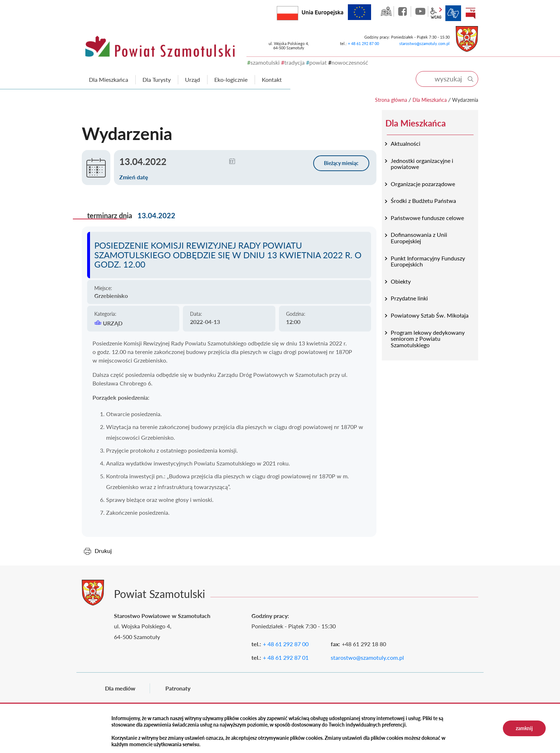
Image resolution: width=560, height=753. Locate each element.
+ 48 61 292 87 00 (363, 43)
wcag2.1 (436, 13)
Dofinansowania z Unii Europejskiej (419, 238)
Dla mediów (120, 688)
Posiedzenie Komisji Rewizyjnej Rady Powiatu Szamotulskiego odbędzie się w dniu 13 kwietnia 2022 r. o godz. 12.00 (228, 255)
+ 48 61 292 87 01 (286, 657)
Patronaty (178, 688)
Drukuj (103, 551)
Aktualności (406, 143)
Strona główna (391, 100)
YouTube (420, 11)
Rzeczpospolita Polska (298, 12)
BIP (470, 13)
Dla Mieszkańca (430, 100)
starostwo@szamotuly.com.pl (424, 43)
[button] (232, 161)
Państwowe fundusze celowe (427, 218)
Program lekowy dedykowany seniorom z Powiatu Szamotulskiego (428, 339)
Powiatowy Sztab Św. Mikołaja (430, 315)
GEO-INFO (386, 11)
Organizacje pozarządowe (423, 184)
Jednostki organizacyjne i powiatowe (422, 164)
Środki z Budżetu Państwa (423, 201)
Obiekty (401, 281)
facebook (403, 11)
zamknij (524, 728)
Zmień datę (134, 177)
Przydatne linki (409, 298)
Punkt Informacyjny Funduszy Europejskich (428, 261)
